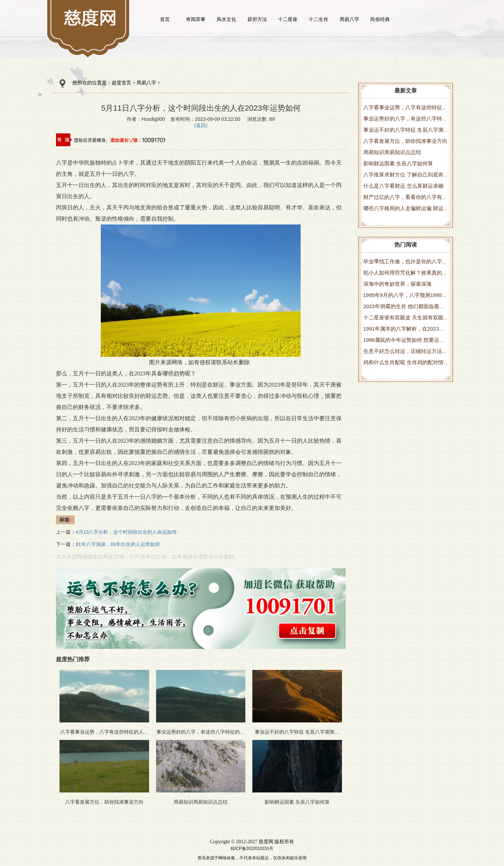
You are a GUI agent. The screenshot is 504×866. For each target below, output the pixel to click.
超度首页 (121, 83)
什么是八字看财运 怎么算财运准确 (403, 186)
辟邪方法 (257, 19)
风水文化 (226, 19)
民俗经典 (380, 19)
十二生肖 (318, 19)
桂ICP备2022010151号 (252, 848)
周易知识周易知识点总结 (392, 152)
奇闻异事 (196, 19)
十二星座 (288, 19)
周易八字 (349, 19)
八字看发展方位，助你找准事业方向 (405, 141)
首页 (165, 19)
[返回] (201, 126)
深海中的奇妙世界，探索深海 (397, 284)
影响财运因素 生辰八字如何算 (398, 163)
